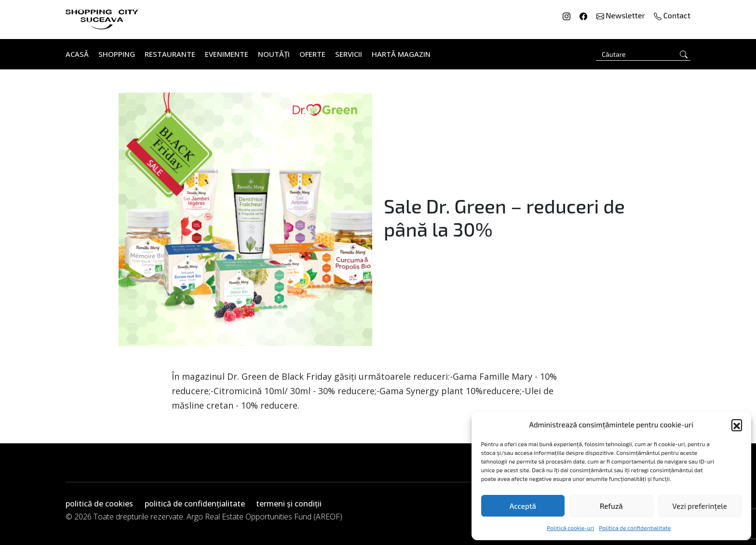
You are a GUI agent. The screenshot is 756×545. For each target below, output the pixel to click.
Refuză (611, 506)
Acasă (77, 54)
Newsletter (622, 15)
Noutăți (274, 54)
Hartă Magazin (401, 54)
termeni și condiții (289, 504)
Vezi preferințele (700, 506)
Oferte (312, 54)
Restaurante (170, 54)
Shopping (117, 54)
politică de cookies (99, 504)
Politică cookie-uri (570, 528)
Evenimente (227, 54)
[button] (737, 425)
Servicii (349, 54)
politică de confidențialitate (195, 504)
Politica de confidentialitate (635, 528)
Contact (672, 15)
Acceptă (523, 506)
